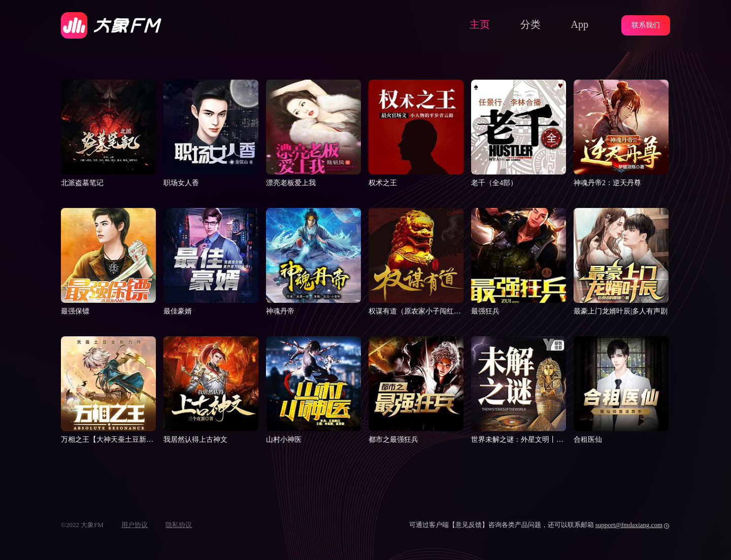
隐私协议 (179, 525)
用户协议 (135, 525)
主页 (480, 24)
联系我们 (646, 25)
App (580, 24)
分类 (530, 24)
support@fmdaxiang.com (629, 525)
